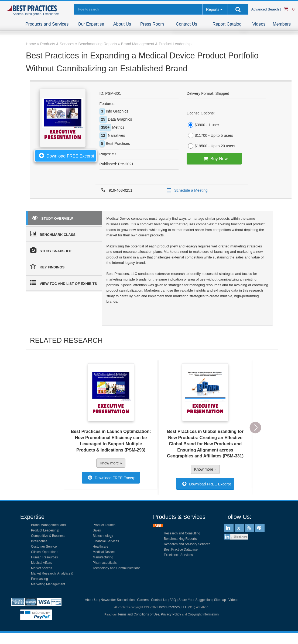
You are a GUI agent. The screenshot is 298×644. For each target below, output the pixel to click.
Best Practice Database (181, 549)
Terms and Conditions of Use (138, 614)
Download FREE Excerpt (66, 155)
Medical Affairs (42, 563)
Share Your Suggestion (195, 600)
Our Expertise (91, 24)
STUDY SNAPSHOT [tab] (51, 250)
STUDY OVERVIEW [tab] (52, 218)
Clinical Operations (45, 552)
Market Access (42, 568)
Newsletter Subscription (118, 600)
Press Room (152, 24)
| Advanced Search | (266, 9)
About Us (122, 24)
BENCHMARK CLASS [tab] (53, 234)
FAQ (173, 600)
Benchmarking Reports (180, 539)
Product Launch (104, 525)
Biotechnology (103, 536)
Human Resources (44, 557)
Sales (97, 530)
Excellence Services (178, 555)
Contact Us (186, 24)
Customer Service (44, 547)
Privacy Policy (171, 614)
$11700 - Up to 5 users (210, 135)
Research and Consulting (182, 533)
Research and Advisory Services (187, 544)
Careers (143, 600)
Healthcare (101, 547)
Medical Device (104, 552)
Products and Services (47, 24)
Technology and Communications (117, 568)
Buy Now (214, 159)
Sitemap (220, 600)
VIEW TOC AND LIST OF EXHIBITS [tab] (64, 283)
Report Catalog (227, 24)
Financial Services (106, 541)
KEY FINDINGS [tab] (47, 266)
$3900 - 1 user (203, 125)
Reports (213, 9)
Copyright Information (203, 614)
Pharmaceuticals (105, 563)
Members (282, 24)
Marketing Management (48, 584)
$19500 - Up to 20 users (211, 146)
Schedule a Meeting (186, 190)
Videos (259, 24)
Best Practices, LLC (173, 607)
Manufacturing (103, 557)
